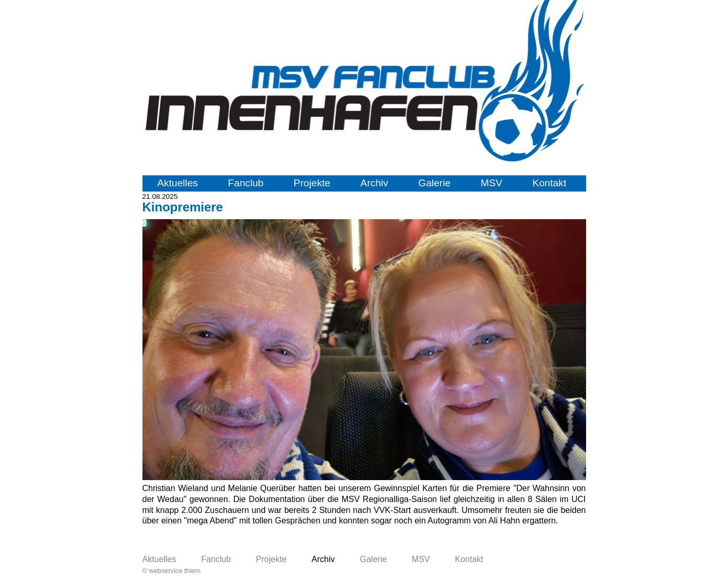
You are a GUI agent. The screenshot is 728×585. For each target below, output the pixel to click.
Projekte (312, 183)
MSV (492, 183)
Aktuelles (177, 183)
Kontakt (549, 183)
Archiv (374, 183)
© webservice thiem (172, 571)
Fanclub (246, 183)
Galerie (435, 183)
